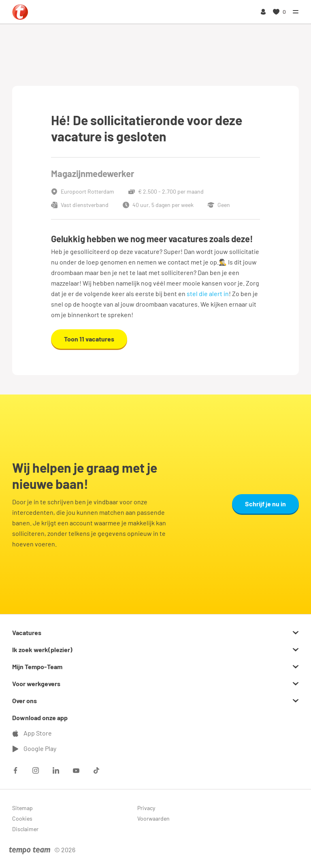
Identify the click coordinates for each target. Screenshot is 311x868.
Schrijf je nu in (265, 504)
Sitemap (22, 808)
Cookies (22, 818)
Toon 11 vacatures (89, 339)
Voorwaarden (153, 818)
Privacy (146, 808)
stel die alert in (208, 293)
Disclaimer (25, 829)
